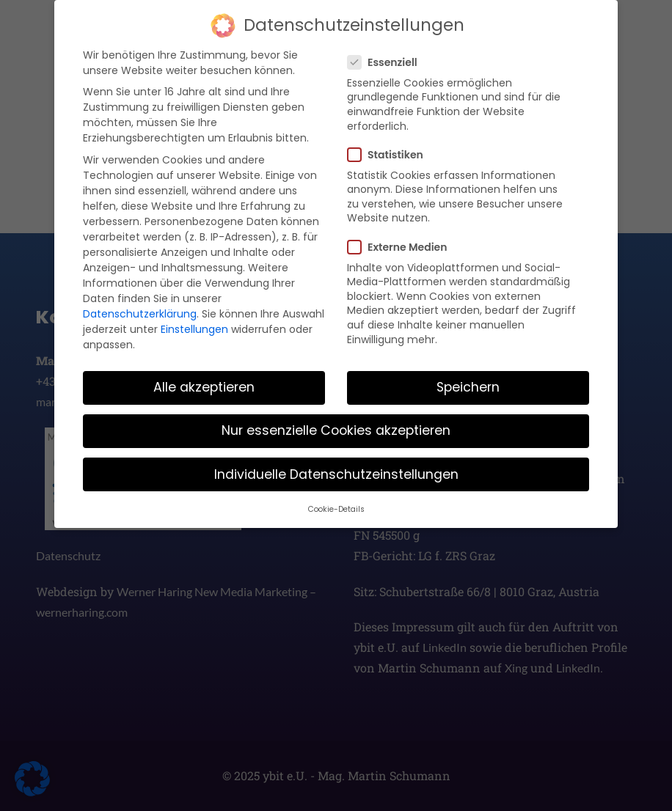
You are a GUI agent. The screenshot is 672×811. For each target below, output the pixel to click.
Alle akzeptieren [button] (204, 382)
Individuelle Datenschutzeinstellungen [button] (336, 469)
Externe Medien (402, 241)
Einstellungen (194, 323)
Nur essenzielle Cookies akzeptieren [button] (336, 425)
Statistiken (390, 149)
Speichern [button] (468, 382)
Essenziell (387, 56)
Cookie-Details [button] (336, 503)
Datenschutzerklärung (140, 308)
